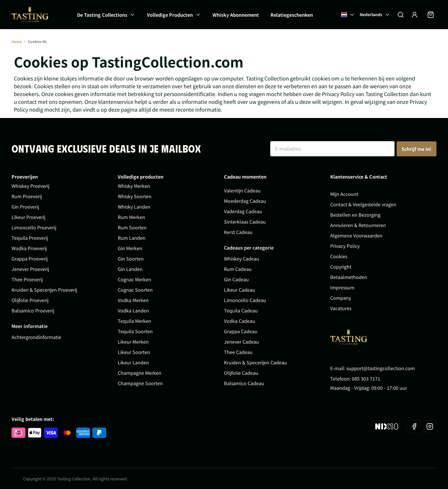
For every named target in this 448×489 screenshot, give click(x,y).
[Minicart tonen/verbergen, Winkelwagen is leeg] (431, 15)
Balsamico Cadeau (244, 383)
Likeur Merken (133, 342)
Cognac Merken (135, 279)
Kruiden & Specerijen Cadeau (255, 362)
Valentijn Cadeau (242, 190)
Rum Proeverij (27, 196)
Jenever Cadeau (241, 342)
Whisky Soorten (135, 196)
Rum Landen (132, 238)
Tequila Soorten (135, 331)
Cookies (339, 256)
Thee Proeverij (27, 279)
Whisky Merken (134, 186)
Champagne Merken (140, 373)
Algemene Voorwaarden (356, 235)
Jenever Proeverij (30, 269)
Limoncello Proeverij (34, 227)
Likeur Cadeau (240, 290)
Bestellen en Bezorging (355, 215)
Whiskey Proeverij (30, 186)
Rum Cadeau (238, 269)
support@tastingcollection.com (381, 368)
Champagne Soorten (140, 383)
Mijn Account (344, 194)
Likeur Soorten (134, 352)
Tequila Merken (135, 321)
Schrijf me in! (417, 149)
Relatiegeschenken (292, 15)
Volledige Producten (170, 15)
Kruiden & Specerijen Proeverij (44, 290)
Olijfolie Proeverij (30, 300)
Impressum (342, 287)
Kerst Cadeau (238, 232)
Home (17, 41)
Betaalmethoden (349, 277)
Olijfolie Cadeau (241, 373)
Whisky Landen (134, 207)
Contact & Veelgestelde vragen (363, 204)
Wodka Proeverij (29, 248)
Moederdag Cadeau (245, 201)
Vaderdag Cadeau (243, 211)
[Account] (415, 15)
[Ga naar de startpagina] (30, 15)
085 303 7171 (366, 379)
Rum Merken (131, 217)
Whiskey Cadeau (242, 258)
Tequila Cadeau (241, 310)
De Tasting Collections (102, 15)
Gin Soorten (131, 258)
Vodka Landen (133, 310)
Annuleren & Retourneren (358, 225)
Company (341, 298)
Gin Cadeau (236, 279)
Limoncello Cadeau (245, 300)
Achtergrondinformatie (36, 337)
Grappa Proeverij (30, 258)
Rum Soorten (132, 227)
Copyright (341, 267)
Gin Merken (130, 248)
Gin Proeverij (25, 207)
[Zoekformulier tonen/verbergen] (401, 15)
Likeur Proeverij (28, 217)
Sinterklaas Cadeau (245, 222)
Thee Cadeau (238, 352)
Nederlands (375, 14)
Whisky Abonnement (236, 15)
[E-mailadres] (332, 149)
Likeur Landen (133, 362)
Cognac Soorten (135, 290)
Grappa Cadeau (241, 331)
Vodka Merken (133, 300)
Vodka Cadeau (240, 321)
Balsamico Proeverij (33, 310)
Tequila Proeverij (30, 238)
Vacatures (341, 308)
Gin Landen (130, 269)
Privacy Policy (345, 246)
